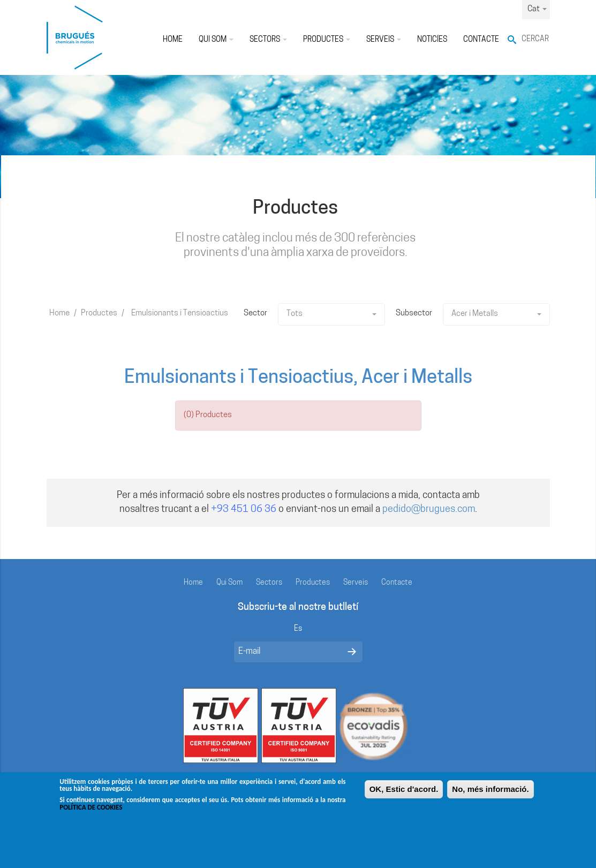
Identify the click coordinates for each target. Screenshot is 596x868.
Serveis (384, 40)
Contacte (481, 40)
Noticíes (432, 40)
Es (298, 629)
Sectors (268, 40)
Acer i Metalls (496, 314)
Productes (327, 40)
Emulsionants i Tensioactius (180, 314)
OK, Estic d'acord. (404, 794)
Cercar (535, 39)
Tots (331, 314)
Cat (537, 9)
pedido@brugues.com (429, 510)
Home (173, 40)
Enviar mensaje (352, 652)
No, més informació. (490, 794)
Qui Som (216, 40)
